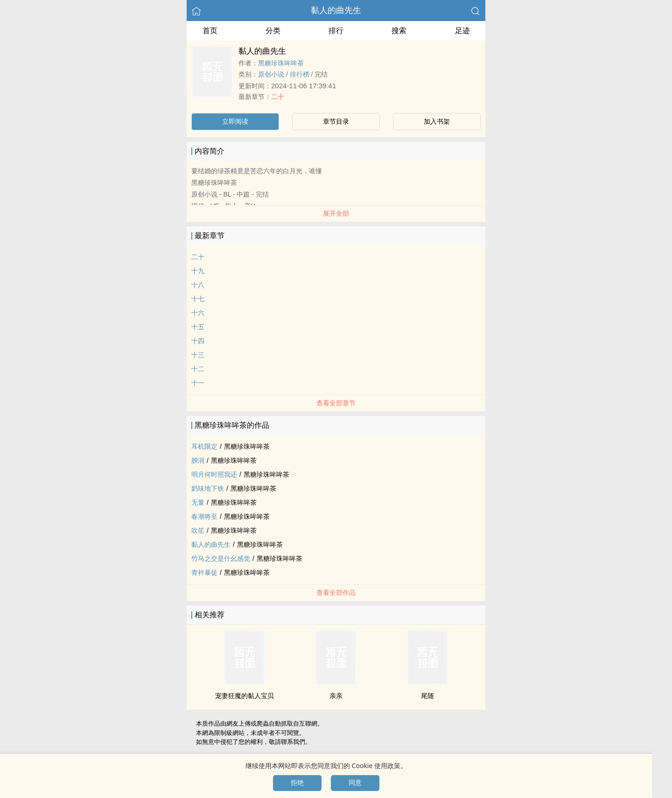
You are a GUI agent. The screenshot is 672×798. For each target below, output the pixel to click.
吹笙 (198, 530)
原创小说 (271, 74)
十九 (198, 271)
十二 (198, 369)
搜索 (399, 31)
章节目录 (336, 121)
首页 (210, 31)
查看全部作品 (336, 593)
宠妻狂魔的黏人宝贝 (245, 696)
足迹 (462, 31)
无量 (198, 502)
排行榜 (300, 74)
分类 (273, 31)
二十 (278, 97)
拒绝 (297, 783)
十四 (198, 341)
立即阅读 (235, 121)
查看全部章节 (336, 403)
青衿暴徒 (204, 572)
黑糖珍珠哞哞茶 (281, 63)
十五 (198, 327)
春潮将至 (204, 516)
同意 (355, 783)
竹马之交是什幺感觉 (221, 558)
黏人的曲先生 (336, 10)
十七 (198, 299)
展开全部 (336, 213)
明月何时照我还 (214, 474)
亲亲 (336, 696)
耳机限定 (204, 446)
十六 (198, 313)
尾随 (427, 696)
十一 (198, 383)
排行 (336, 31)
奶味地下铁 (208, 488)
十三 (198, 355)
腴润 (198, 460)
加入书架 (437, 121)
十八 (198, 285)
